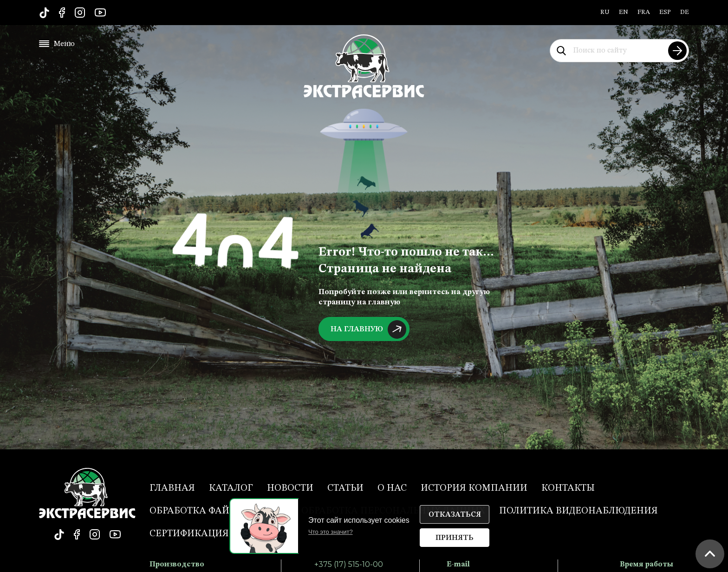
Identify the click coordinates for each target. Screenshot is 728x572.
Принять (455, 538)
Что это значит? (331, 532)
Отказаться (455, 515)
